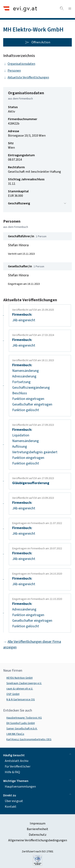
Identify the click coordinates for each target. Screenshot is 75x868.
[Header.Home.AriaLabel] (20, 9)
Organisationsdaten (19, 64)
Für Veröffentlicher (18, 767)
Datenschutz (38, 835)
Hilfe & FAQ (12, 772)
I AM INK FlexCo (15, 734)
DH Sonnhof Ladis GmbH (21, 723)
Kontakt (11, 807)
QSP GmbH (13, 694)
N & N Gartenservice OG (21, 700)
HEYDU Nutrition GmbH (19, 678)
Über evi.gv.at (14, 801)
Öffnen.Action (38, 42)
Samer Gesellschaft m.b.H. (22, 729)
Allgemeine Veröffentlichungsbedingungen (38, 840)
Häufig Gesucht (37, 755)
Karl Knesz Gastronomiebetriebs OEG (29, 739)
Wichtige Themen (37, 781)
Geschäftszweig (37, 203)
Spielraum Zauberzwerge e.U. (24, 683)
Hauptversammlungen (20, 787)
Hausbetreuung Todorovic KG (24, 718)
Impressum (38, 823)
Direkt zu (37, 795)
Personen (12, 71)
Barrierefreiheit (37, 829)
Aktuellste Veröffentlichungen (26, 77)
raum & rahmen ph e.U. (20, 689)
